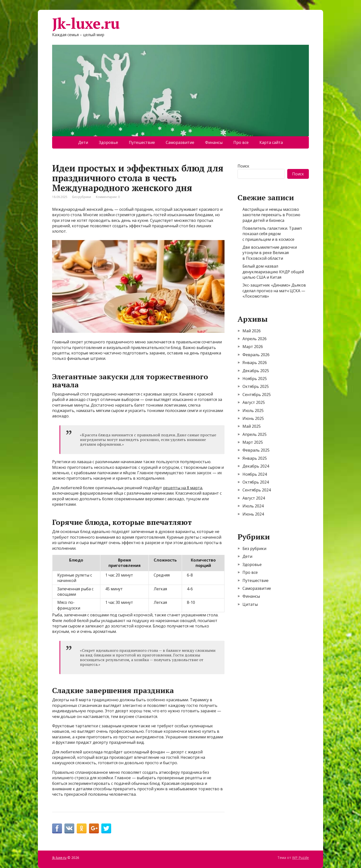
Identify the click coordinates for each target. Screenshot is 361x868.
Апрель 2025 (255, 434)
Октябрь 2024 (256, 482)
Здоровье (108, 142)
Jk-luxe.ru (86, 23)
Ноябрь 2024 (255, 474)
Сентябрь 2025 (257, 395)
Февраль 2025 (256, 450)
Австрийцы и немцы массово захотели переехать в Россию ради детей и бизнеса (271, 215)
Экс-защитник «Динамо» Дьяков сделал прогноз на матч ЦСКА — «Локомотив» (274, 291)
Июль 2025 (253, 411)
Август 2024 (254, 498)
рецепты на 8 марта (183, 488)
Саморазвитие (180, 142)
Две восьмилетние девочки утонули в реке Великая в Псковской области (270, 253)
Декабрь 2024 (256, 466)
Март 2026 (253, 347)
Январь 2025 (255, 458)
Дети (83, 142)
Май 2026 (252, 331)
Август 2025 (254, 402)
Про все (241, 142)
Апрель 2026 (255, 339)
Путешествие (142, 142)
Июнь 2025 (253, 418)
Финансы (214, 142)
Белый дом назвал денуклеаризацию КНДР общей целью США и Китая (273, 272)
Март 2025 (253, 442)
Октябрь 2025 (256, 386)
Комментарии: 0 (108, 197)
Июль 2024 (253, 506)
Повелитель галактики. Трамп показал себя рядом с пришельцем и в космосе (272, 234)
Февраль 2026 (256, 355)
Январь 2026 (255, 363)
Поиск (243, 166)
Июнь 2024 (253, 514)
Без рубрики (82, 197)
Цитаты (250, 604)
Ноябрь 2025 (255, 379)
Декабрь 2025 (256, 371)
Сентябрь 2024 (257, 490)
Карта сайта (271, 142)
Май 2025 (252, 426)
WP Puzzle (301, 858)
